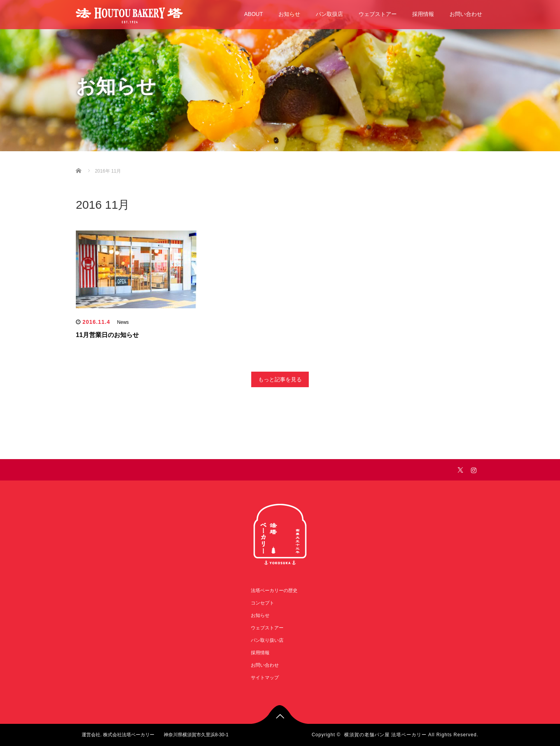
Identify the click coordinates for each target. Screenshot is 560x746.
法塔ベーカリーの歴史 (274, 591)
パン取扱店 (329, 14)
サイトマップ (265, 678)
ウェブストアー (378, 14)
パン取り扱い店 (267, 640)
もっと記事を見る (280, 379)
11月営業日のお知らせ (107, 335)
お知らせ (289, 14)
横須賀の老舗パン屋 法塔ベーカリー (385, 735)
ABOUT (254, 14)
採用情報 (423, 14)
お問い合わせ (466, 14)
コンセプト (262, 603)
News (123, 322)
